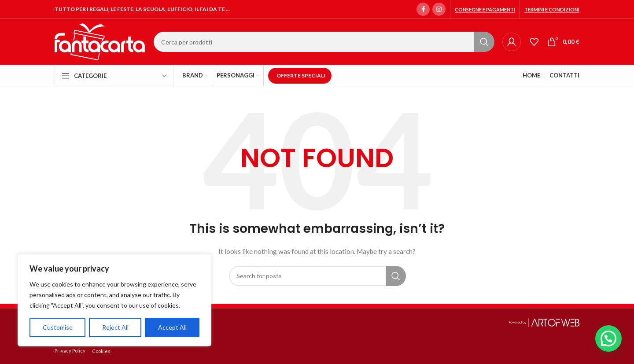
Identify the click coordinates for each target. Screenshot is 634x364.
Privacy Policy (70, 351)
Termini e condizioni (552, 9)
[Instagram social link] (439, 9)
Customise (58, 327)
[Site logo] (100, 41)
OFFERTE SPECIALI (301, 75)
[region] (114, 300)
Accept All (172, 327)
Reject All (115, 327)
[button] (608, 338)
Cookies (101, 351)
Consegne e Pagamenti (485, 9)
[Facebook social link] (423, 9)
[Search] (324, 42)
